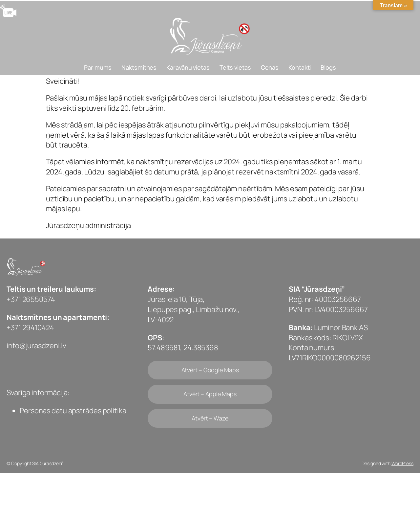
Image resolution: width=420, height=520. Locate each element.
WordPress (402, 463)
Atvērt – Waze (210, 418)
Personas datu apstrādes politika (73, 411)
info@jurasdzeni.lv (36, 346)
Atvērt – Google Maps (210, 370)
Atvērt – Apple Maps (210, 394)
